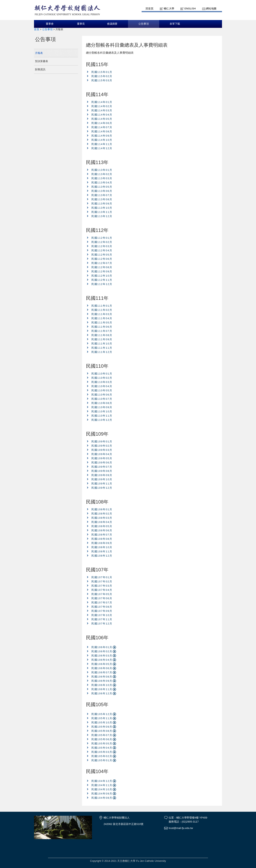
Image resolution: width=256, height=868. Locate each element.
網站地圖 (211, 9)
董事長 (81, 24)
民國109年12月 (102, 488)
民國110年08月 (102, 403)
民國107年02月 (102, 582)
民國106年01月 (102, 647)
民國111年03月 (102, 314)
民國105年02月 (102, 756)
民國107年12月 (102, 624)
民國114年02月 (102, 106)
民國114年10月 (102, 140)
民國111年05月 (102, 323)
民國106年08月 (102, 677)
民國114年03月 (102, 110)
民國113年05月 (102, 187)
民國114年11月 (102, 144)
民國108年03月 (102, 518)
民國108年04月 (102, 522)
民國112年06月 (102, 259)
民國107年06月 (102, 598)
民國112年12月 (102, 284)
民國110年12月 (102, 420)
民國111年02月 (102, 310)
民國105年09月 (102, 727)
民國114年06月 (102, 123)
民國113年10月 (102, 208)
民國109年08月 (102, 471)
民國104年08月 (102, 798)
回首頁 (149, 9)
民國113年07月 (102, 195)
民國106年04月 (102, 660)
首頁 (37, 29)
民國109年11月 (102, 484)
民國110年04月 (102, 386)
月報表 (39, 53)
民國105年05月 (102, 744)
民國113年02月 (102, 174)
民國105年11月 (102, 718)
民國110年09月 (102, 407)
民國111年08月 (102, 335)
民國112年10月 (102, 276)
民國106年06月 (102, 668)
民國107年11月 (102, 619)
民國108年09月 (102, 543)
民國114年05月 (102, 119)
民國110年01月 (102, 374)
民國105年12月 (102, 714)
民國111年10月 (102, 344)
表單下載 (175, 24)
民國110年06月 (102, 395)
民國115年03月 (102, 80)
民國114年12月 (102, 148)
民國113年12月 (102, 216)
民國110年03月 (102, 382)
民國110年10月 (102, 411)
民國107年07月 (102, 603)
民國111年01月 (102, 306)
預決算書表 (41, 61)
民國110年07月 (102, 399)
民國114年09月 (102, 136)
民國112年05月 (102, 255)
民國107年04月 (102, 590)
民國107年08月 (102, 607)
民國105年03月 (102, 752)
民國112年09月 (102, 271)
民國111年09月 (102, 339)
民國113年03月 (102, 178)
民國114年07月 (102, 127)
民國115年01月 (102, 72)
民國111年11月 (102, 348)
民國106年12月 (102, 693)
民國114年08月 (102, 131)
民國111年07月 (102, 331)
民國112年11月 (102, 280)
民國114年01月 (102, 102)
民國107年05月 (102, 594)
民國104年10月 (102, 789)
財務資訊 (40, 69)
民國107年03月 (102, 586)
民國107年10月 (102, 615)
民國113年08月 (102, 199)
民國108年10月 (102, 547)
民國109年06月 (102, 463)
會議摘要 (112, 24)
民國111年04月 (102, 318)
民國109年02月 (102, 446)
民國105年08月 (102, 731)
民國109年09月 (102, 475)
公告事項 (144, 24)
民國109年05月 (102, 458)
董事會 (50, 24)
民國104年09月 (102, 794)
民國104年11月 (102, 785)
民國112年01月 (102, 238)
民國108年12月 (102, 556)
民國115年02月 (102, 76)
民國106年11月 (102, 689)
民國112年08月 (102, 267)
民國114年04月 (102, 115)
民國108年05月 (102, 526)
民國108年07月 (102, 535)
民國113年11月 (102, 212)
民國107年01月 (102, 577)
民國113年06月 (102, 191)
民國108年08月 (102, 539)
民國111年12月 (102, 352)
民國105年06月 (102, 739)
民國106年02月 (102, 651)
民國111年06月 (102, 327)
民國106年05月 (102, 664)
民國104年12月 (102, 781)
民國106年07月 (102, 672)
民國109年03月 (102, 450)
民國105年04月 (102, 748)
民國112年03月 (102, 246)
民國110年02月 (102, 378)
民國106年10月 (102, 685)
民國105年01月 (102, 760)
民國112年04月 (102, 250)
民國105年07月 (102, 735)
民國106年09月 (102, 681)
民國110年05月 (102, 390)
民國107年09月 (102, 611)
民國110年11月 (102, 416)
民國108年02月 (102, 514)
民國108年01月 (102, 509)
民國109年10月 (102, 479)
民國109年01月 (102, 442)
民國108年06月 (102, 530)
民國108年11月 (102, 551)
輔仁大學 (169, 9)
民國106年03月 (102, 656)
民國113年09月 (102, 204)
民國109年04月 (102, 454)
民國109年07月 (102, 467)
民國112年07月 (102, 263)
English (190, 9)
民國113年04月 (102, 183)
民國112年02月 (102, 242)
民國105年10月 (102, 722)
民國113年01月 (102, 170)
